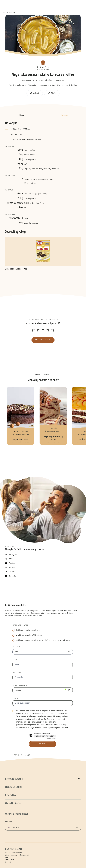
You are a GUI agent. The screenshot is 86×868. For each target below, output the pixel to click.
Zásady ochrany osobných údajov (18, 855)
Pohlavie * (17, 647)
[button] (43, 65)
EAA (7, 857)
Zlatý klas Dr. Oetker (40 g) (34, 203)
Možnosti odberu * (22, 625)
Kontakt (8, 862)
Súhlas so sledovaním (13, 853)
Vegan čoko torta (21, 416)
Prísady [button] (21, 115)
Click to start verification (45, 736)
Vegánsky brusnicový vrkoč (53, 416)
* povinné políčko (21, 755)
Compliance (10, 860)
